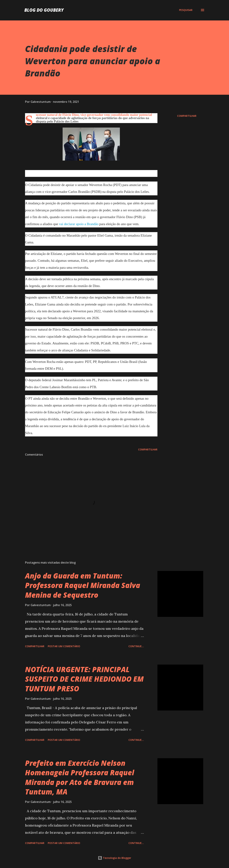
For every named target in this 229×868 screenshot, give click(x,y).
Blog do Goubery (44, 10)
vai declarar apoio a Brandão (79, 224)
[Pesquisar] (186, 10)
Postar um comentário (64, 646)
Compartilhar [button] (187, 116)
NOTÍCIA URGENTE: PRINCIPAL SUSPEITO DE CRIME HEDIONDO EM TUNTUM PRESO (84, 679)
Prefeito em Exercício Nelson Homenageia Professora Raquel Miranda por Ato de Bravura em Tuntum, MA (80, 777)
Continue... (136, 646)
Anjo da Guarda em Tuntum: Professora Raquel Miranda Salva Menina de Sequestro (83, 585)
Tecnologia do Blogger (114, 858)
